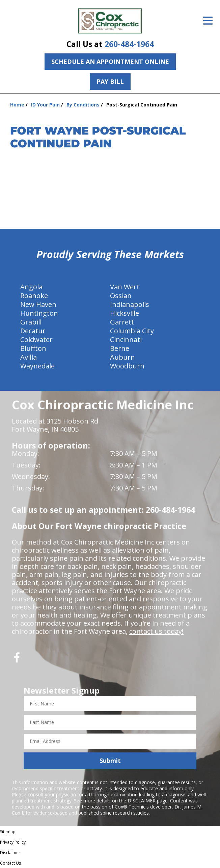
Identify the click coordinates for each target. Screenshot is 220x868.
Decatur (33, 331)
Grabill (31, 322)
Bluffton (33, 348)
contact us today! (156, 631)
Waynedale (37, 366)
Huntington (39, 313)
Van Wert (125, 287)
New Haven (38, 304)
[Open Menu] (208, 21)
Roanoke (34, 296)
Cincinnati (126, 340)
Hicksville (125, 313)
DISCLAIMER (142, 801)
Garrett (122, 322)
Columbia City (132, 331)
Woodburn (127, 366)
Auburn (122, 357)
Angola (31, 287)
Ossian (121, 296)
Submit (110, 761)
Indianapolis (130, 304)
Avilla (29, 357)
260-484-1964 (129, 44)
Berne (120, 348)
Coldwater (36, 340)
